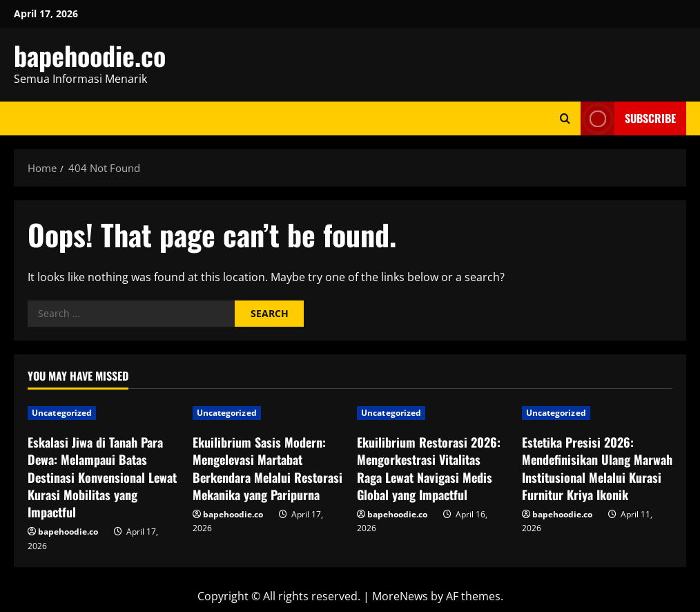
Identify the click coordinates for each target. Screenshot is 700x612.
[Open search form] (565, 118)
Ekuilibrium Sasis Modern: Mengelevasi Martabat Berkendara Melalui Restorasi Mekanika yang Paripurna (268, 468)
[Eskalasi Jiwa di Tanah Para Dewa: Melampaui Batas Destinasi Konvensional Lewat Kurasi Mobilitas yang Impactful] (103, 413)
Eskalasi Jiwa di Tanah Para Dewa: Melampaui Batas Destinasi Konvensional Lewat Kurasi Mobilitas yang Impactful (102, 477)
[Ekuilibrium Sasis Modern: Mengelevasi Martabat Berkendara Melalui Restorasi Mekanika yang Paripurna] (268, 413)
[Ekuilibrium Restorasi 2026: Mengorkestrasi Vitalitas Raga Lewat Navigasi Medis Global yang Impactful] (432, 413)
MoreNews (400, 596)
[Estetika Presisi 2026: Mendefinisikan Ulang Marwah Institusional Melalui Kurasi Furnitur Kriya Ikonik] (597, 413)
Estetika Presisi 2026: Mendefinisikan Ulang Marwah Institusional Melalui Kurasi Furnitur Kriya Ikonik (597, 468)
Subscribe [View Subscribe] (628, 118)
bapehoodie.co (90, 55)
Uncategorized (62, 413)
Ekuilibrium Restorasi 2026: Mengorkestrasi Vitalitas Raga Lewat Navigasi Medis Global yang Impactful (429, 468)
